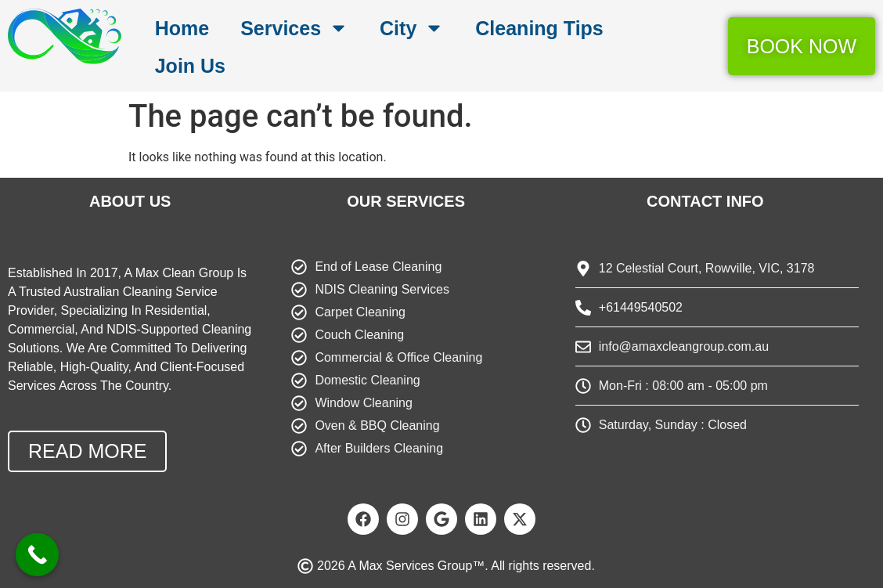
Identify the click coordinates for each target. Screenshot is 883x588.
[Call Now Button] (37, 555)
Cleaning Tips (539, 28)
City (412, 28)
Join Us (190, 66)
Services (294, 28)
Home (182, 28)
